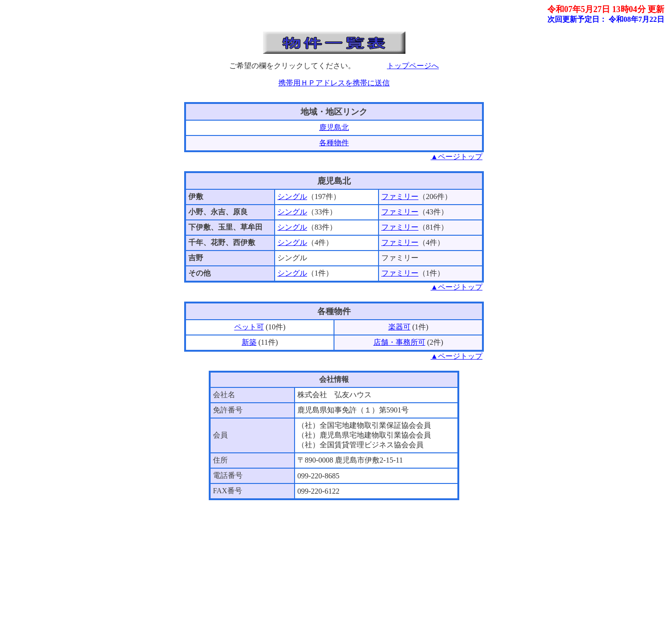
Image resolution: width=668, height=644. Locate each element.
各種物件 (334, 143)
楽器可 (399, 327)
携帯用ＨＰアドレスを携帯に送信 (334, 83)
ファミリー (400, 196)
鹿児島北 (334, 127)
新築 (249, 342)
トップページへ (413, 66)
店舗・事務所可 (399, 342)
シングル (292, 196)
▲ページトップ (456, 157)
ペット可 (249, 327)
